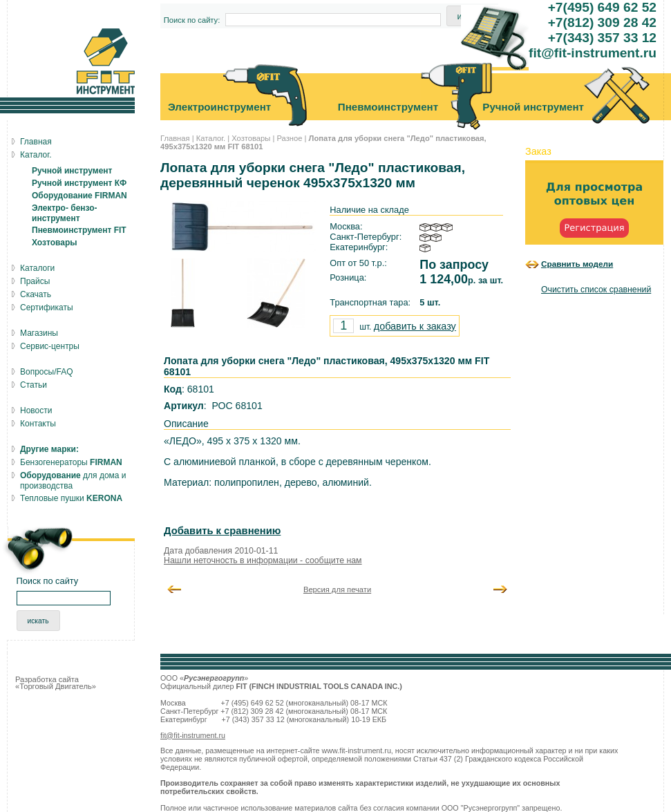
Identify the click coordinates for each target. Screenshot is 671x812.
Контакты (38, 424)
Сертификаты (47, 308)
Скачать (36, 294)
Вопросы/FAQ (47, 372)
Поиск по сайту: (192, 20)
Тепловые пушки (71, 498)
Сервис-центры (50, 346)
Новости (36, 410)
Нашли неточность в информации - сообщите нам (263, 560)
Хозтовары (251, 138)
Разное (289, 138)
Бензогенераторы (71, 462)
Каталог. (211, 138)
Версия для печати (337, 589)
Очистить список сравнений (596, 290)
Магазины (39, 333)
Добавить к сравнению (222, 531)
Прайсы (35, 281)
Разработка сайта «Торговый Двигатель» (56, 683)
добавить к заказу (415, 326)
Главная (175, 138)
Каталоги (37, 268)
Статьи (34, 385)
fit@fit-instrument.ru (193, 735)
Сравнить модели (577, 264)
